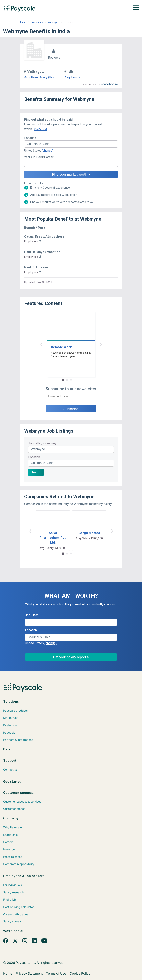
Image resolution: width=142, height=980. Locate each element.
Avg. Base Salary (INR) (40, 77)
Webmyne (54, 22)
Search (36, 472)
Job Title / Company (42, 443)
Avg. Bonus (72, 77)
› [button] (101, 344)
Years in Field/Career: (39, 157)
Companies (37, 22)
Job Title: (31, 615)
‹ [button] (41, 344)
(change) (48, 151)
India (23, 22)
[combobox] (71, 144)
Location (34, 457)
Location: (30, 138)
